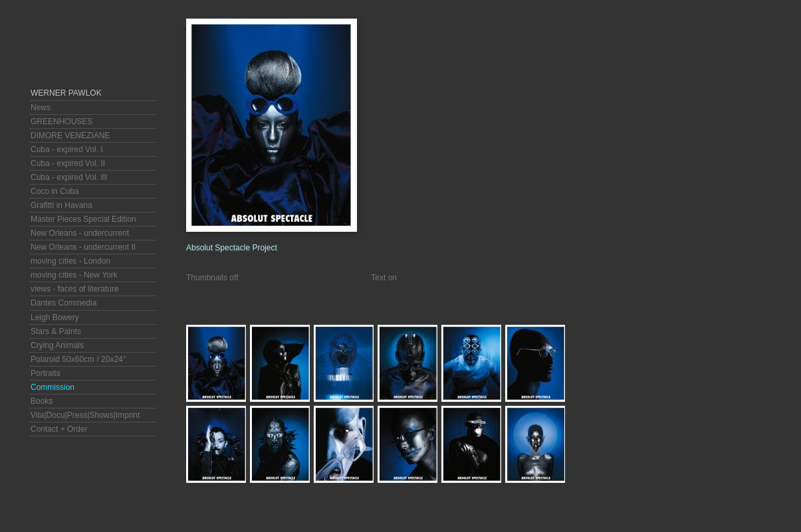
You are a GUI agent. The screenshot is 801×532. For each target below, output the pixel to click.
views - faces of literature (75, 289)
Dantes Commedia (63, 303)
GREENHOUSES (61, 122)
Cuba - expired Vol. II (68, 163)
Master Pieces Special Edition (83, 219)
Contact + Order (59, 429)
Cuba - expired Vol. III (69, 177)
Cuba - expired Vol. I (67, 149)
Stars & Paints (56, 331)
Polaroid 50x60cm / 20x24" (78, 359)
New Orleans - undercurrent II (83, 247)
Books (42, 401)
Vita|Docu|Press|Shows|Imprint (85, 415)
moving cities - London (70, 261)
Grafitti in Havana (61, 205)
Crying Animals (57, 345)
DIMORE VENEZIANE (70, 135)
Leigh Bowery (55, 317)
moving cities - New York (74, 275)
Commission (53, 387)
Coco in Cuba (55, 191)
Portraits (46, 373)
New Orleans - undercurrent (80, 233)
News (41, 108)
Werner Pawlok (66, 93)
